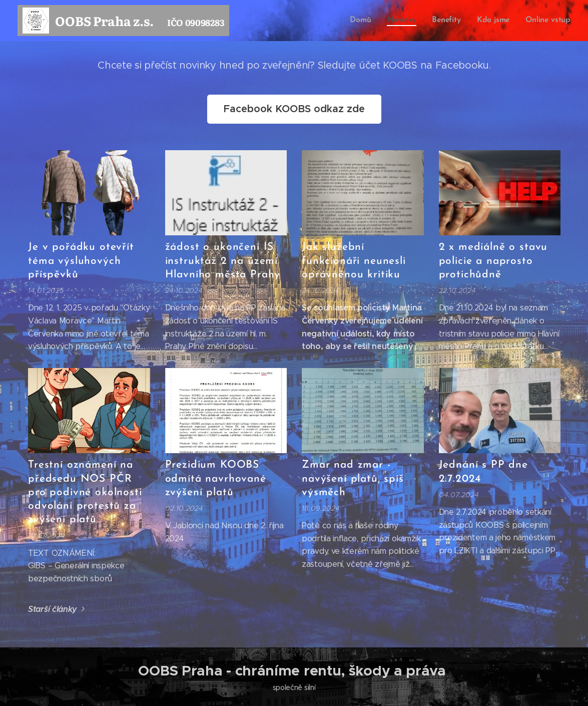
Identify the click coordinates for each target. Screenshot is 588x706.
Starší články (53, 609)
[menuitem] (364, 21)
